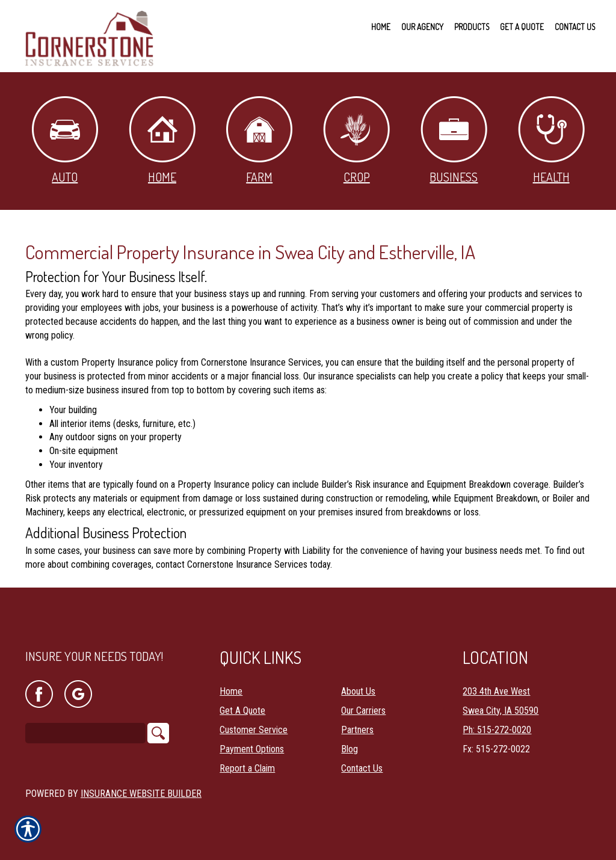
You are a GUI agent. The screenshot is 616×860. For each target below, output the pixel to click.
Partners (357, 729)
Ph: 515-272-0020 (497, 729)
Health (551, 140)
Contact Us (362, 768)
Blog (350, 748)
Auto (65, 140)
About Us (358, 691)
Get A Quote (242, 710)
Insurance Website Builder (141, 793)
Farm (259, 140)
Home (162, 140)
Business (454, 140)
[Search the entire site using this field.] (85, 733)
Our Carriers (363, 710)
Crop (356, 140)
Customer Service (254, 729)
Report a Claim (247, 768)
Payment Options (252, 748)
